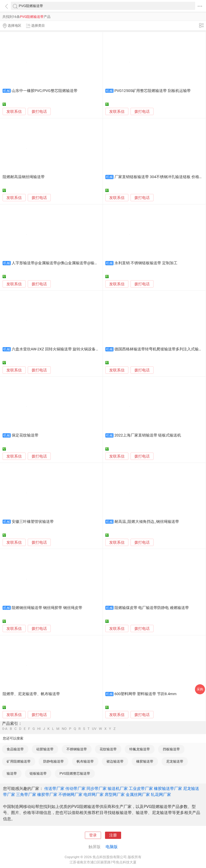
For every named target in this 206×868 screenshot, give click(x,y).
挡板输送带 (171, 749)
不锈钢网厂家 (70, 795)
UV (94, 729)
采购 (200, 689)
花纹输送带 (108, 749)
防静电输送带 (54, 761)
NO (64, 729)
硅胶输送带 (45, 749)
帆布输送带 (85, 761)
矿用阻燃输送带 (19, 761)
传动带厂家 (75, 788)
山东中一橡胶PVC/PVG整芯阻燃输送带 (45, 91)
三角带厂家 (26, 795)
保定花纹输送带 (25, 435)
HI (39, 729)
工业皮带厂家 (141, 788)
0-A (5, 729)
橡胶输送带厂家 (168, 788)
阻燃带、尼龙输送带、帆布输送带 (31, 694)
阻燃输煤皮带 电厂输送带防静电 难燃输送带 (152, 608)
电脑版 (112, 847)
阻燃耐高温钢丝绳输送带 (24, 177)
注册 (113, 835)
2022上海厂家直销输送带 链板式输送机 (148, 435)
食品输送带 (15, 749)
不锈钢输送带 (77, 749)
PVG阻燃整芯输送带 (75, 773)
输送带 (12, 773)
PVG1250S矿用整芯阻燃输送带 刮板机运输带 (153, 91)
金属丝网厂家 (138, 795)
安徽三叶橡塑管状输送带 (33, 522)
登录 (93, 835)
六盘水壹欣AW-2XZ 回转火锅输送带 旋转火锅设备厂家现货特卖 (65, 349)
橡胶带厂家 (47, 795)
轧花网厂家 (161, 795)
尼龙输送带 (175, 761)
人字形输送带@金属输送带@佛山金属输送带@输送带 (57, 263)
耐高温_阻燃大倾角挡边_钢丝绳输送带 (147, 522)
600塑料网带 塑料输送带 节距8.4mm (146, 694)
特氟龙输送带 (140, 749)
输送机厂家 (118, 788)
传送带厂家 (54, 788)
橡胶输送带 (145, 761)
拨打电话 (39, 112)
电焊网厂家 (94, 795)
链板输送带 (38, 773)
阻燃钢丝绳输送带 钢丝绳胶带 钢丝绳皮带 (47, 608)
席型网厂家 (115, 795)
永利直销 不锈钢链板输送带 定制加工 (146, 263)
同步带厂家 (97, 788)
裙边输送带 (115, 761)
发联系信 (14, 112)
